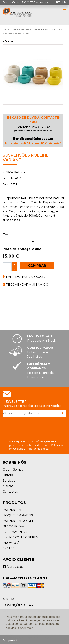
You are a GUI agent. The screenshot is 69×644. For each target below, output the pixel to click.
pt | (59, 2)
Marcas (8, 486)
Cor (5, 234)
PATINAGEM (12, 510)
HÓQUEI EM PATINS (31, 29)
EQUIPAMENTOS (16, 532)
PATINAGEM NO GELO (20, 521)
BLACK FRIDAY (14, 526)
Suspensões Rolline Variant (16, 34)
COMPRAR (37, 266)
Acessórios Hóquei (52, 29)
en (64, 2)
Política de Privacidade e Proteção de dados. (36, 447)
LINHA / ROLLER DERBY (20, 537)
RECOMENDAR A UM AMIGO (26, 285)
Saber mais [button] (25, 628)
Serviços (9, 481)
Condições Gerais (20, 605)
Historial (9, 475)
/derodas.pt (13, 567)
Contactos (10, 492)
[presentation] (31, 429)
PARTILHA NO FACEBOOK (24, 277)
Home (6, 29)
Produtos (16, 29)
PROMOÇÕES (13, 543)
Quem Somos (13, 470)
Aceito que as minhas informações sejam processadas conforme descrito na (36, 445)
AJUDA (9, 599)
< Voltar (8, 41)
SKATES (9, 548)
